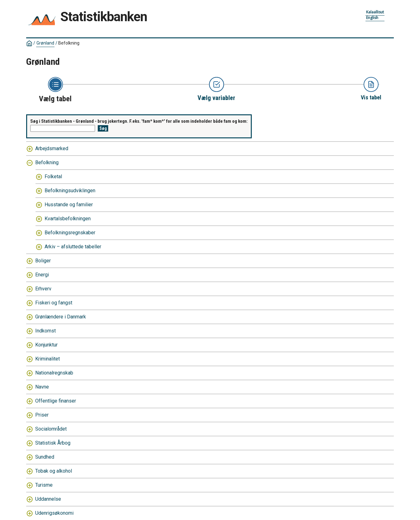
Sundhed (45, 457)
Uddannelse (48, 499)
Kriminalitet (48, 359)
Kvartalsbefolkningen (68, 219)
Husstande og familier (69, 205)
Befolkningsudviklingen (70, 191)
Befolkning (69, 43)
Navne (42, 387)
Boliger (43, 261)
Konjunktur (46, 345)
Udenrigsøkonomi (54, 513)
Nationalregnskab (54, 373)
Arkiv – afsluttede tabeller (73, 247)
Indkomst (45, 331)
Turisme (44, 485)
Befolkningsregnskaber (70, 233)
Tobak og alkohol (54, 471)
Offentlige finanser (56, 401)
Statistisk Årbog (53, 443)
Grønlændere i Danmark (61, 317)
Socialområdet (51, 429)
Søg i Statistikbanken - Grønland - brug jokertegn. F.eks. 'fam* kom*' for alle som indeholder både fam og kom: (139, 121)
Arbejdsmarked (52, 148)
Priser (42, 415)
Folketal (53, 177)
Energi (42, 275)
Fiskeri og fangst (54, 303)
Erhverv (43, 289)
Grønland (45, 43)
